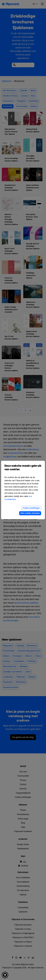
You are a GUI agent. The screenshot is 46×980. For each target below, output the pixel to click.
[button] (5, 975)
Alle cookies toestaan (30, 513)
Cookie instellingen (31, 508)
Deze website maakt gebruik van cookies (23, 469)
